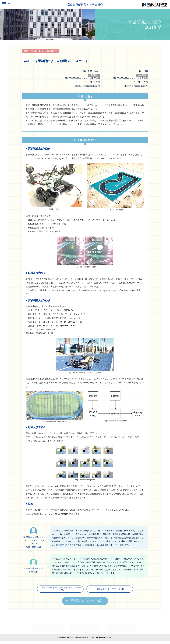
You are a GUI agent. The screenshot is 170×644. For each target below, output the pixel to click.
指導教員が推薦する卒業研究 (85, 5)
